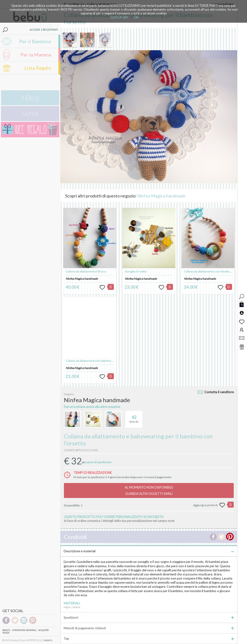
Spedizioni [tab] (149, 617)
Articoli (134, 417)
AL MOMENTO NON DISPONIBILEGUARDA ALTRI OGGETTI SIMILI (149, 490)
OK (136, 17)
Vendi (6, 633)
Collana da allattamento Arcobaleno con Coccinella (98, 361)
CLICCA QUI (119, 17)
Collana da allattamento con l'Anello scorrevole (214, 271)
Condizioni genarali (24, 630)
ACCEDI (35, 30)
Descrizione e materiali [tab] (149, 551)
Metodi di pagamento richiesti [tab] (149, 628)
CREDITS (48, 640)
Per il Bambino (35, 41)
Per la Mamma (36, 55)
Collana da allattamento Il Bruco (86, 271)
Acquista (44, 630)
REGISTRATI (50, 30)
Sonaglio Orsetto (136, 271)
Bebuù (6, 630)
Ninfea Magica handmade (161, 196)
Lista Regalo (38, 68)
